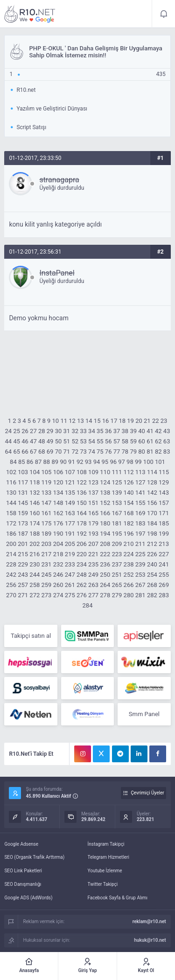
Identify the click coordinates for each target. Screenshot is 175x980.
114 (152, 472)
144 (11, 503)
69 (50, 452)
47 (33, 441)
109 (93, 472)
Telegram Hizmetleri (108, 857)
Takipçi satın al (31, 636)
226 (152, 554)
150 (82, 503)
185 (164, 523)
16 (106, 421)
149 (70, 503)
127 (140, 482)
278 (105, 595)
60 (142, 441)
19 (130, 421)
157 (164, 503)
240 (152, 564)
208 (105, 544)
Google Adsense (21, 844)
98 (130, 462)
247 (70, 575)
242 (11, 575)
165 (93, 513)
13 (80, 421)
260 (58, 585)
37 (117, 431)
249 (93, 575)
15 (97, 421)
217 (46, 554)
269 (164, 585)
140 (129, 493)
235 (93, 564)
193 (93, 534)
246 (58, 575)
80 (142, 452)
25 (17, 431)
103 (23, 472)
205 (70, 544)
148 (58, 503)
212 (152, 544)
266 (129, 585)
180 (105, 523)
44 (9, 441)
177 (70, 523)
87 (38, 462)
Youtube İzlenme (105, 871)
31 (67, 431)
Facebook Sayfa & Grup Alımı (118, 898)
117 (23, 482)
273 (46, 595)
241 (164, 564)
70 (59, 452)
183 (140, 523)
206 (82, 544)
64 (9, 452)
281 (140, 595)
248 (82, 575)
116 (11, 482)
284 (88, 605)
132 (35, 493)
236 (105, 564)
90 (63, 462)
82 (158, 452)
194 (105, 534)
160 (35, 513)
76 (108, 452)
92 (80, 462)
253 (140, 575)
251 (117, 575)
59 (133, 441)
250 (105, 575)
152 (105, 503)
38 (125, 431)
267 (140, 585)
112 (129, 472)
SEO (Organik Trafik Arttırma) (34, 857)
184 (152, 523)
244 (35, 575)
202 (35, 544)
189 (46, 534)
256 (11, 585)
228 (11, 564)
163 (70, 513)
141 (140, 493)
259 (46, 585)
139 (117, 493)
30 (59, 431)
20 (139, 421)
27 (33, 431)
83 (167, 452)
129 (164, 482)
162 (58, 513)
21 (147, 421)
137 (93, 493)
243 (23, 575)
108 (82, 472)
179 (93, 523)
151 (93, 503)
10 (56, 421)
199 (164, 534)
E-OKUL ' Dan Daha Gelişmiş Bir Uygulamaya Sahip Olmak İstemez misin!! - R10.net (30, 14)
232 (58, 564)
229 (23, 564)
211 (140, 544)
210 (129, 544)
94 (97, 462)
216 (35, 554)
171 (164, 513)
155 (140, 503)
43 (167, 431)
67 (33, 452)
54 (92, 441)
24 (9, 431)
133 (46, 493)
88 (47, 462)
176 (58, 523)
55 (100, 441)
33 (83, 431)
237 (117, 564)
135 (70, 493)
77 (117, 452)
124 (105, 482)
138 (105, 493)
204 (58, 544)
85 (22, 462)
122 (82, 482)
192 (82, 534)
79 (133, 452)
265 (117, 585)
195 (117, 534)
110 (105, 472)
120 (58, 482)
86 (30, 462)
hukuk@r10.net (150, 940)
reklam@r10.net (149, 921)
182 (129, 523)
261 (70, 585)
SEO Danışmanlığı (23, 884)
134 (58, 493)
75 (100, 452)
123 (93, 482)
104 (35, 472)
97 (122, 462)
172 (11, 523)
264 (105, 585)
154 (129, 503)
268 (152, 585)
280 (129, 595)
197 (140, 534)
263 (93, 585)
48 (42, 441)
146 (35, 503)
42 (158, 431)
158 (11, 513)
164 (82, 513)
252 (129, 575)
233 (70, 564)
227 (164, 554)
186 (11, 534)
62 (158, 441)
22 (156, 421)
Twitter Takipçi (103, 884)
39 (133, 431)
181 (117, 523)
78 (125, 452)
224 (129, 554)
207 (93, 544)
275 (70, 595)
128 (152, 482)
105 (46, 472)
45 (17, 441)
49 (50, 441)
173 (23, 523)
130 (11, 493)
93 (88, 462)
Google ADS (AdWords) (28, 898)
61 (150, 441)
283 (164, 595)
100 (148, 462)
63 (167, 441)
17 (114, 421)
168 (129, 513)
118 (35, 482)
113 (140, 472)
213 (164, 544)
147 (46, 503)
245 (46, 575)
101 (160, 462)
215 (23, 554)
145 (23, 503)
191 (70, 534)
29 (50, 431)
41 (150, 431)
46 (25, 441)
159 (23, 513)
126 (129, 482)
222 (105, 554)
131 (23, 493)
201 (23, 544)
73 (83, 452)
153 (117, 503)
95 (105, 462)
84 (13, 462)
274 (58, 595)
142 (152, 493)
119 (46, 482)
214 (11, 554)
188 (35, 534)
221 (93, 554)
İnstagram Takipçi (106, 844)
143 (164, 493)
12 (72, 421)
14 (89, 421)
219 (70, 554)
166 (105, 513)
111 (117, 472)
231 (46, 564)
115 (164, 472)
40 (142, 431)
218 (58, 554)
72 (75, 452)
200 (11, 544)
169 (140, 513)
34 (92, 431)
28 (42, 431)
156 (152, 503)
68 (42, 452)
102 (11, 472)
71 (67, 452)
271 (23, 595)
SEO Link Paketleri (23, 871)
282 (152, 595)
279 (117, 595)
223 (117, 554)
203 (46, 544)
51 (67, 441)
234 (82, 564)
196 (129, 534)
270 (11, 595)
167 (117, 513)
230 (35, 564)
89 (55, 462)
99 (138, 462)
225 (140, 554)
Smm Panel (144, 714)
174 (35, 523)
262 (82, 585)
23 (164, 421)
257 (23, 585)
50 (59, 441)
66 (25, 452)
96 (113, 462)
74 (92, 452)
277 (93, 595)
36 (108, 431)
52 (75, 441)
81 (150, 452)
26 (25, 431)
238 (129, 564)
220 (82, 554)
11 (64, 421)
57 (117, 441)
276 (82, 595)
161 (46, 513)
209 (117, 544)
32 (75, 431)
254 (152, 575)
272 (35, 595)
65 (17, 452)
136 (82, 493)
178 (82, 523)
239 (140, 564)
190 (58, 534)
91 (72, 462)
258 (35, 585)
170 (152, 513)
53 (83, 441)
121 (70, 482)
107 (70, 472)
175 (46, 523)
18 (122, 421)
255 (164, 575)
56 (108, 441)
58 (125, 441)
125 (117, 482)
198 (152, 534)
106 (58, 472)
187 (23, 534)
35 (100, 431)
